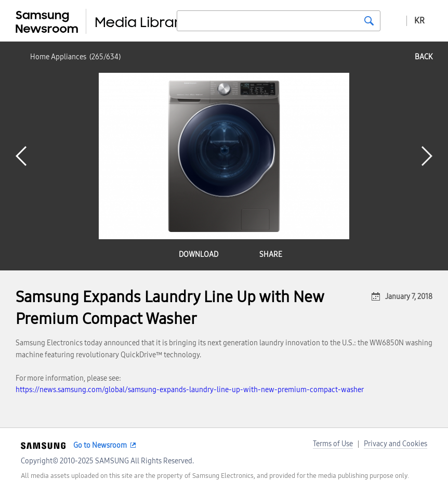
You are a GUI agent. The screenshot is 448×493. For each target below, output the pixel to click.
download (199, 255)
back (424, 57)
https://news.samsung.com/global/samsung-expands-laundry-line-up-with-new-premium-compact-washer (190, 390)
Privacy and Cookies (396, 444)
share (271, 255)
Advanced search (393, 20)
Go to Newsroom (100, 445)
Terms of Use (333, 444)
